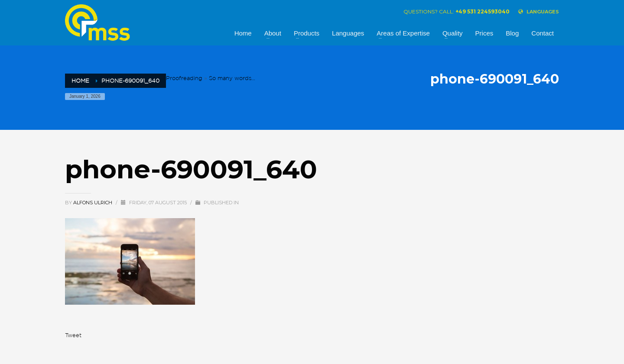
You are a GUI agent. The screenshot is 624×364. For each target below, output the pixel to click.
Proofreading (184, 78)
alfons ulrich (93, 203)
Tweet (73, 335)
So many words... (232, 78)
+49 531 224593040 (483, 11)
